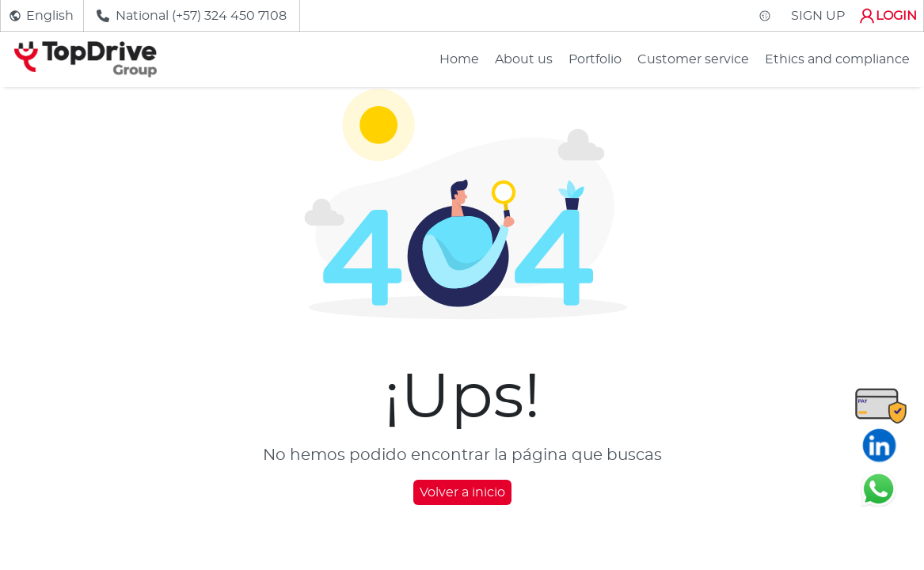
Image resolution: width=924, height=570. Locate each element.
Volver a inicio (462, 492)
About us (524, 59)
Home (459, 59)
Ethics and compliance (837, 59)
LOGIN (887, 16)
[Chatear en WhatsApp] (878, 488)
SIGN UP (818, 16)
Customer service (693, 59)
